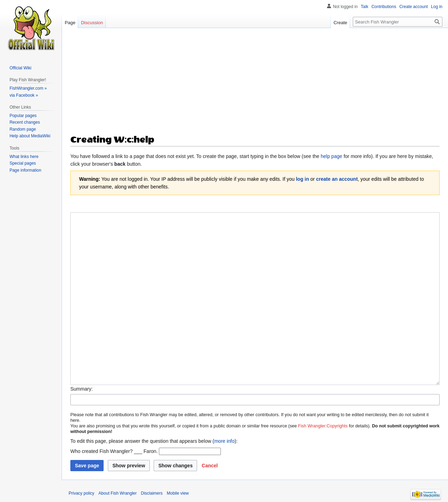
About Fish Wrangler (117, 493)
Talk (365, 7)
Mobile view (178, 493)
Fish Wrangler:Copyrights (323, 426)
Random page (23, 129)
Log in (437, 7)
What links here (24, 157)
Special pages (23, 163)
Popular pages (23, 116)
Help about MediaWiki (30, 136)
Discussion (92, 23)
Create (340, 23)
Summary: (82, 389)
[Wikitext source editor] (255, 298)
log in (302, 179)
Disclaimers (152, 493)
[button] (210, 466)
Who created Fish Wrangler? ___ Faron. (114, 451)
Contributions (384, 7)
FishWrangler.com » (28, 88)
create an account (337, 179)
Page (70, 23)
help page (331, 156)
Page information (25, 170)
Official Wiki (20, 68)
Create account (414, 7)
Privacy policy (81, 493)
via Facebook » (24, 95)
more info (224, 441)
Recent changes (25, 122)
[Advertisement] (255, 84)
